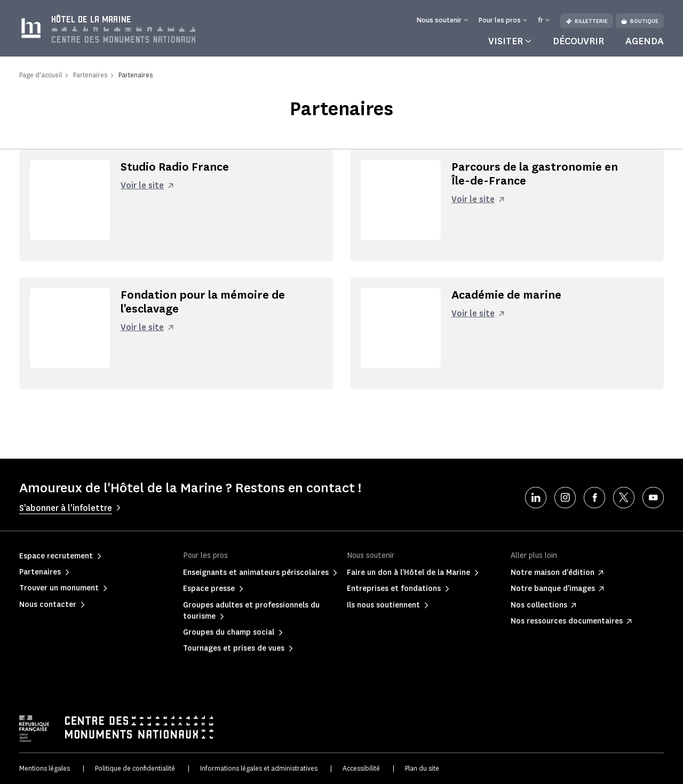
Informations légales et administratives (259, 768)
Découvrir (578, 41)
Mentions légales (45, 768)
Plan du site (422, 768)
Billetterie (587, 21)
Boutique (640, 21)
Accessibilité (361, 768)
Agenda (645, 41)
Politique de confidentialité (135, 768)
